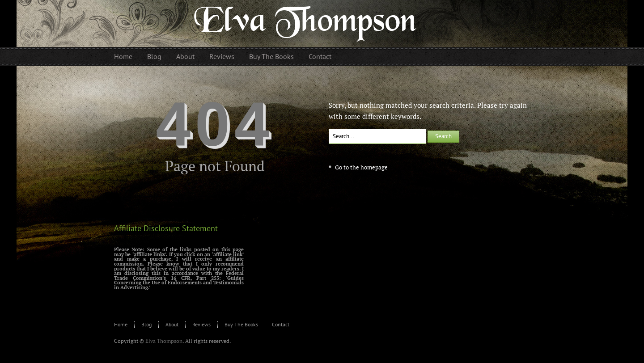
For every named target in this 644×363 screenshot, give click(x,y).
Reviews (201, 324)
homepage (374, 167)
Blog (146, 324)
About (172, 324)
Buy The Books (241, 324)
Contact (281, 324)
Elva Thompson (164, 341)
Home (121, 324)
